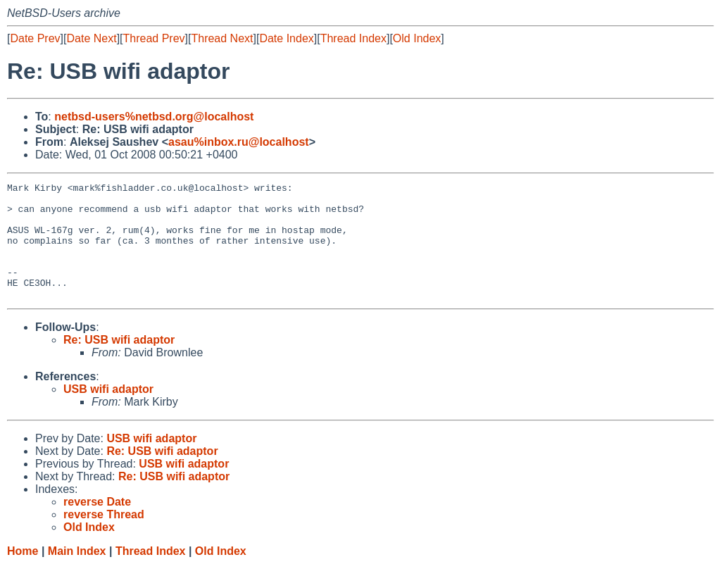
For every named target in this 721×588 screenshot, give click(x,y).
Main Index (77, 574)
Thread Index (353, 38)
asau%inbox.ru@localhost (239, 142)
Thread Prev (154, 38)
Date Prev (35, 38)
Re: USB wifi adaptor (119, 363)
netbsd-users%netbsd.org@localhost (154, 117)
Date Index (286, 38)
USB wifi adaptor (108, 412)
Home (23, 574)
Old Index (417, 38)
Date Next (91, 38)
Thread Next (222, 38)
